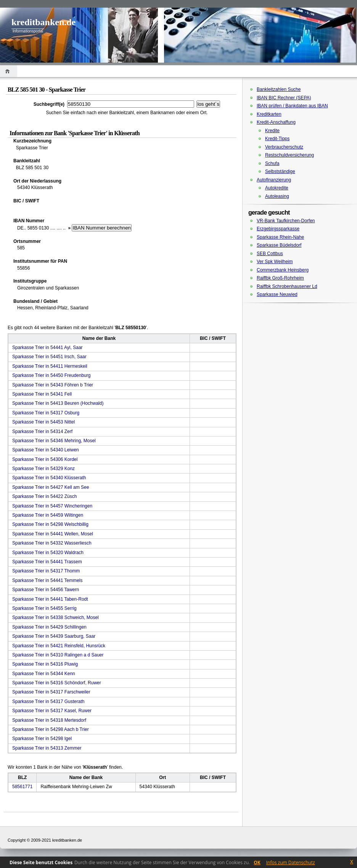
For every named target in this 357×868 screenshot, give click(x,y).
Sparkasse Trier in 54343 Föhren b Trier (53, 385)
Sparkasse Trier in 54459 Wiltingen (48, 515)
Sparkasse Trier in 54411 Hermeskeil (50, 366)
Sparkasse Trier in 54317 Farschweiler (51, 692)
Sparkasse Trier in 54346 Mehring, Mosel (54, 441)
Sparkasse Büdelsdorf (279, 245)
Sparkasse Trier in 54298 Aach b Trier (51, 729)
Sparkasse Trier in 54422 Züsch (44, 496)
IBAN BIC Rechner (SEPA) (284, 98)
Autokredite (277, 188)
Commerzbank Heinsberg (283, 270)
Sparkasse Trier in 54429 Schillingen (49, 627)
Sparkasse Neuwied (277, 294)
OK (257, 862)
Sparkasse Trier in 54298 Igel (42, 739)
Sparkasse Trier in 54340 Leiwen (46, 450)
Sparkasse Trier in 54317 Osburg (46, 413)
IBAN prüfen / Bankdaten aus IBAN (292, 106)
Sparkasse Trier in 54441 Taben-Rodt (50, 599)
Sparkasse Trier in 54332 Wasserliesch (52, 543)
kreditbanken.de (43, 22)
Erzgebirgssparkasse (278, 229)
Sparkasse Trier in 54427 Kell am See (51, 487)
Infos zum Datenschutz (291, 862)
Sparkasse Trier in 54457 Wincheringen (52, 506)
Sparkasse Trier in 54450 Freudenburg (51, 375)
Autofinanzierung (274, 180)
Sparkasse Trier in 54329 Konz (43, 469)
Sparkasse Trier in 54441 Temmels (47, 580)
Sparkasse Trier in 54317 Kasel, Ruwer (52, 711)
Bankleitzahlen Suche (279, 89)
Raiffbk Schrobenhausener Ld (287, 286)
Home (9, 71)
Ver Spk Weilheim (275, 262)
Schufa (272, 163)
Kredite (272, 131)
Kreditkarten (269, 114)
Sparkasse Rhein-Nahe (280, 237)
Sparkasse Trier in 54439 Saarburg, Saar (54, 636)
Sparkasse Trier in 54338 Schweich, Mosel (55, 617)
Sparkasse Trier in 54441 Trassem (47, 562)
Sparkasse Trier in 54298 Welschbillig (50, 524)
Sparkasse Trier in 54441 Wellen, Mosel (53, 534)
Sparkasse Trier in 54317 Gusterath (48, 702)
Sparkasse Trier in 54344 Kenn (44, 674)
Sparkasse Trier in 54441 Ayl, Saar (47, 348)
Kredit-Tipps (277, 139)
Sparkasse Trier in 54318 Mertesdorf (49, 720)
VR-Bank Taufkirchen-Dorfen (286, 221)
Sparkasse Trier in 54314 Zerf (42, 432)
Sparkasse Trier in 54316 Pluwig (45, 664)
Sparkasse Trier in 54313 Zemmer (47, 748)
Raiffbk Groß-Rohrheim (280, 278)
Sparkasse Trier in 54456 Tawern (46, 590)
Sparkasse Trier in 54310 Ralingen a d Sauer (58, 655)
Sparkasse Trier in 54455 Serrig (44, 608)
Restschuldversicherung (289, 155)
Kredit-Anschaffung (276, 122)
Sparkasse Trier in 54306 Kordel (45, 459)
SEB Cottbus (270, 254)
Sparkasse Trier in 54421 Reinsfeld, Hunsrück (59, 646)
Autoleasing (277, 196)
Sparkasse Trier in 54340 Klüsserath (49, 478)
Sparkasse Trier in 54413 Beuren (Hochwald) (58, 403)
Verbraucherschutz (284, 147)
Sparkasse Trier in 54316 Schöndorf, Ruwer (57, 683)
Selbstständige (280, 171)
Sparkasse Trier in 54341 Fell (42, 394)
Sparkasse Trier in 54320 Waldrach (48, 553)
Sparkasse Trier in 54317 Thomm (46, 571)
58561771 (22, 787)
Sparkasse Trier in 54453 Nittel (43, 422)
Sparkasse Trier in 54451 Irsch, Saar (49, 357)
